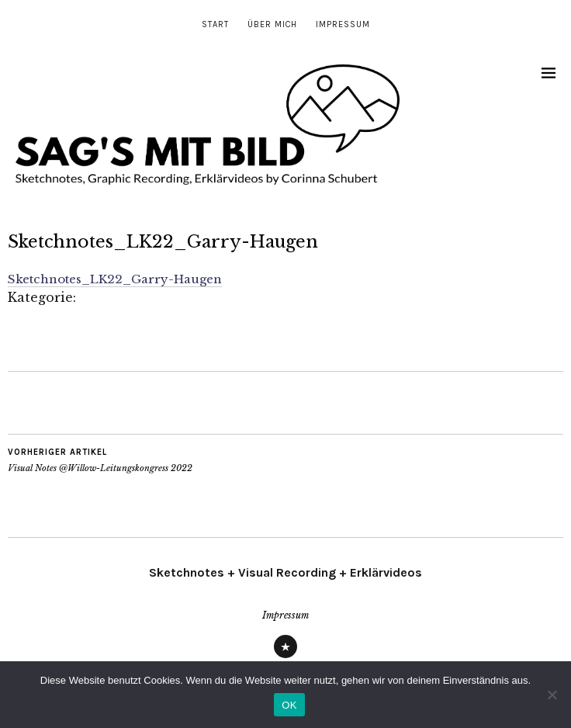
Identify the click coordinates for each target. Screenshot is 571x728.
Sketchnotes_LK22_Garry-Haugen (115, 279)
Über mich (272, 24)
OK (289, 705)
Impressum (343, 24)
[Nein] (552, 695)
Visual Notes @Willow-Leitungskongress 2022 (100, 460)
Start (215, 24)
